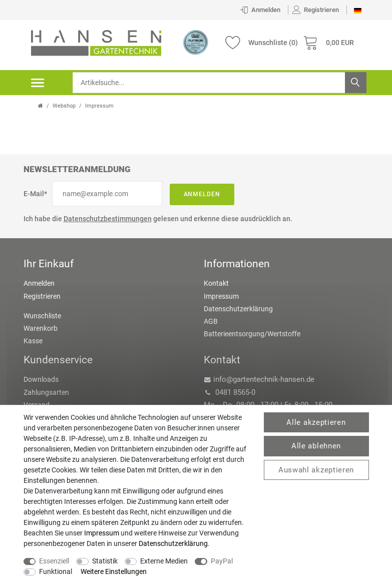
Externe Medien (164, 561)
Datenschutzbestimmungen (108, 219)
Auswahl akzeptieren (316, 470)
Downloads (41, 379)
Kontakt (216, 283)
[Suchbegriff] (220, 83)
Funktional (56, 571)
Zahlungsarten (46, 392)
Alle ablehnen (316, 446)
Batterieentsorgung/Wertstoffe (252, 334)
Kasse (33, 341)
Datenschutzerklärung (238, 309)
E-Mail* (35, 194)
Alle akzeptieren (316, 422)
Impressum (221, 296)
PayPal (222, 561)
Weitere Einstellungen (114, 571)
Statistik (105, 561)
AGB (211, 321)
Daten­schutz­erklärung (173, 543)
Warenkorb (41, 328)
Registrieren (42, 296)
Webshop (64, 106)
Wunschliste (42, 316)
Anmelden (202, 194)
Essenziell (54, 561)
